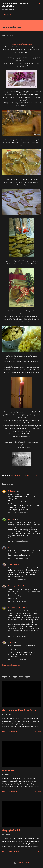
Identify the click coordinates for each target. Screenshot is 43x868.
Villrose (11, 642)
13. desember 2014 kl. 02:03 (18, 513)
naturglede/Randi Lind (17, 607)
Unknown (12, 491)
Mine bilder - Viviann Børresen (15, 5)
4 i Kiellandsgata (14, 564)
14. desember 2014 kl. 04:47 (18, 601)
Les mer (38, 731)
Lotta (10, 547)
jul (28, 476)
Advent (13, 476)
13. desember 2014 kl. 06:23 (18, 541)
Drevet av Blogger (22, 862)
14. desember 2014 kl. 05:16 (18, 636)
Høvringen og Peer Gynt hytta (19, 710)
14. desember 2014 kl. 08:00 (18, 660)
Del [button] (37, 476)
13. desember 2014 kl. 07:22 (18, 558)
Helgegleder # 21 (12, 830)
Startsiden (7, 14)
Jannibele (12, 519)
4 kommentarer (12, 731)
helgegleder (21, 476)
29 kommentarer (13, 851)
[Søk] (35, 4)
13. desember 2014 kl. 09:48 (18, 580)
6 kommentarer (12, 791)
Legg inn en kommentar (11, 665)
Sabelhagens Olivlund (16, 586)
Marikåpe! (8, 770)
